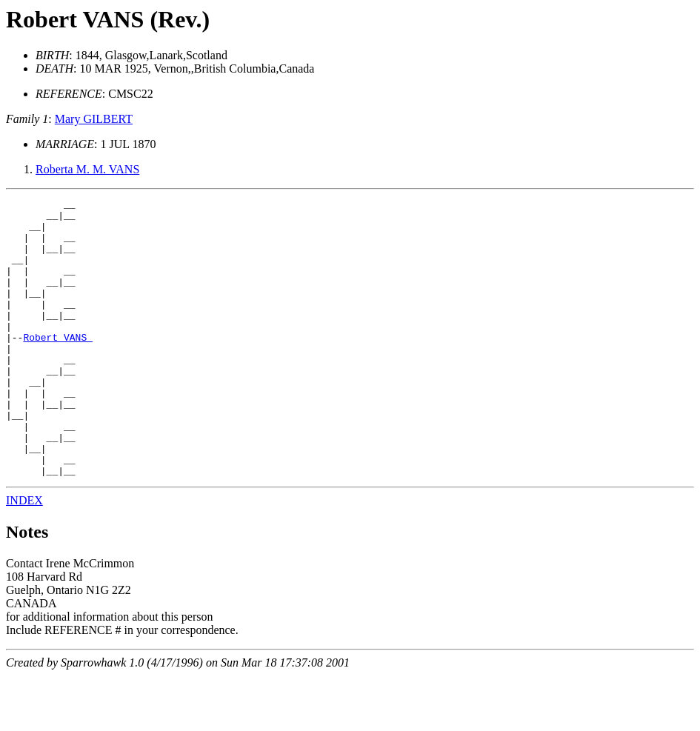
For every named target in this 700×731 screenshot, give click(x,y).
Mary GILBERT (94, 119)
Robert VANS (58, 366)
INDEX (24, 556)
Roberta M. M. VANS (87, 169)
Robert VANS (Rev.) (108, 19)
